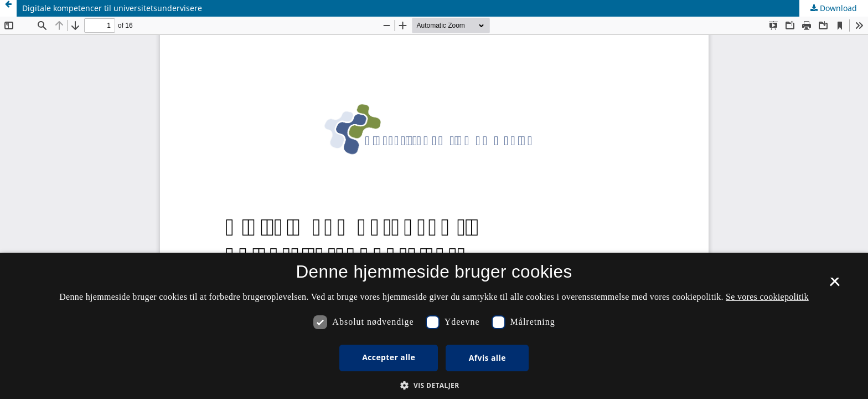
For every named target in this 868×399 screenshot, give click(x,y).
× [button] (835, 285)
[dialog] (434, 326)
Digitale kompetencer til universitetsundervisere (112, 8)
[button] (434, 385)
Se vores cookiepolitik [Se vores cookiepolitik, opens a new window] (767, 297)
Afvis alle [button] (487, 358)
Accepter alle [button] (389, 357)
